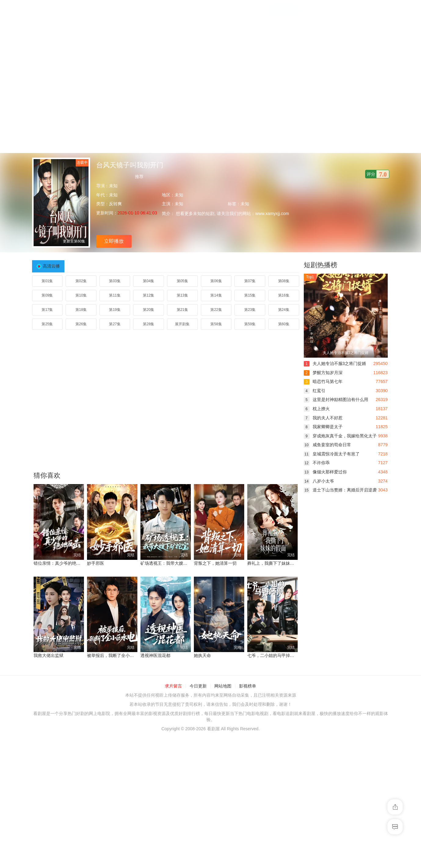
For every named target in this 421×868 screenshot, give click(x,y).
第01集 (47, 281)
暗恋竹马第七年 (323, 381)
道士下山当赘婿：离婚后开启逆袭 (340, 490)
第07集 (250, 281)
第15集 (250, 295)
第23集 (250, 310)
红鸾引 (315, 391)
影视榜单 (248, 686)
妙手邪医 (96, 563)
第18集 (81, 310)
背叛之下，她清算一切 (215, 563)
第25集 (47, 324)
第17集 (47, 310)
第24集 (284, 310)
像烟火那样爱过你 (325, 472)
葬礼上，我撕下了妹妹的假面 (275, 563)
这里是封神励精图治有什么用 (336, 399)
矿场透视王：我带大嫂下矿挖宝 (170, 563)
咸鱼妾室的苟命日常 (327, 445)
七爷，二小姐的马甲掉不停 (273, 655)
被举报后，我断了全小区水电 (115, 655)
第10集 (81, 295)
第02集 (81, 281)
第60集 (284, 324)
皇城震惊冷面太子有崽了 (332, 454)
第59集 (250, 324)
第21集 (182, 310)
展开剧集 (182, 324)
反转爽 (115, 204)
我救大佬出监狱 (49, 655)
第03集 (115, 281)
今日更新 (198, 686)
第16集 (284, 295)
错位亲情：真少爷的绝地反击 (61, 563)
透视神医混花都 (155, 655)
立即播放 (114, 241)
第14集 (216, 295)
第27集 (115, 324)
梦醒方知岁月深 (323, 373)
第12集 (149, 295)
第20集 (149, 310)
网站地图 (223, 686)
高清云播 (51, 266)
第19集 (115, 310)
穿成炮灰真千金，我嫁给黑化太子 (340, 436)
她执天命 (202, 655)
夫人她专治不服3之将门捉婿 (335, 363)
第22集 (216, 310)
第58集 (216, 324)
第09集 (47, 295)
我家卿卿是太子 (323, 427)
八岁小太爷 (319, 481)
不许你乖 (317, 463)
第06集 (216, 281)
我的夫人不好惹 (323, 418)
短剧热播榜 (321, 265)
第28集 (149, 324)
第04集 (149, 281)
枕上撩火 (317, 409)
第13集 (182, 295)
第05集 (182, 281)
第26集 (81, 324)
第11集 (115, 295)
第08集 (284, 281)
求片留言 (173, 686)
